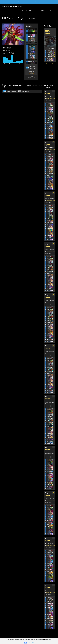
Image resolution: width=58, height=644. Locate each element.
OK (25, 643)
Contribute (24, 11)
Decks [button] (53, 11)
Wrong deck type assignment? (50, 63)
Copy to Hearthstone (51, 98)
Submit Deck (45, 11)
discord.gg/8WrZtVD (40, 2)
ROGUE (48, 93)
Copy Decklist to (31, 73)
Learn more (31, 643)
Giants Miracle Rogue (48, 32)
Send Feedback (34, 11)
